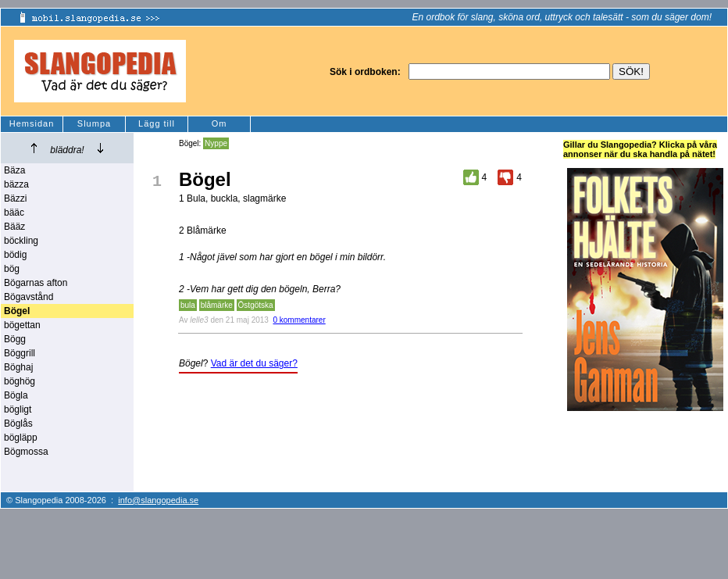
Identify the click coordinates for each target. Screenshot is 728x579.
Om (219, 123)
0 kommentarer (299, 320)
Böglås (18, 424)
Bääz (14, 227)
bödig (15, 255)
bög (12, 269)
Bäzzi (15, 198)
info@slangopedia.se (158, 500)
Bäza (14, 170)
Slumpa (94, 123)
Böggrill (20, 353)
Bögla (16, 395)
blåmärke (217, 305)
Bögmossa (26, 452)
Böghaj (18, 367)
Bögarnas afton (36, 283)
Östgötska (256, 305)
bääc (14, 213)
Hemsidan (32, 123)
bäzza (16, 184)
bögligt (18, 409)
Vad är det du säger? (254, 363)
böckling (21, 241)
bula (188, 305)
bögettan (22, 325)
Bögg (15, 339)
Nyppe (216, 143)
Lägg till (157, 123)
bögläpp (21, 438)
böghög (20, 381)
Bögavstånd (29, 297)
